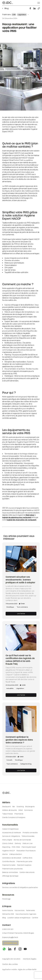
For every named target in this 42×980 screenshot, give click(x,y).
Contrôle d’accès (9, 861)
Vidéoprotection (15, 854)
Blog (4, 918)
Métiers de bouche (10, 810)
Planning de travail (29, 847)
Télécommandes (28, 836)
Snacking (20, 807)
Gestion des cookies (10, 964)
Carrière (35, 918)
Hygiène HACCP (9, 851)
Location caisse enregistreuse (19, 918)
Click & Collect (8, 843)
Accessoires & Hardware (12, 833)
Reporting (6, 847)
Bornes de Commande (22, 840)
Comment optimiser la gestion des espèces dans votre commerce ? (19, 740)
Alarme (5, 854)
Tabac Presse (8, 814)
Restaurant (6, 807)
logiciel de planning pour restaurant (17, 517)
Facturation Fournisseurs (26, 851)
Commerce (28, 810)
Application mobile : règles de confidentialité (19, 969)
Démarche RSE (8, 914)
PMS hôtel (30, 515)
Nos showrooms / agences (26, 914)
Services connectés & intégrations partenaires (20, 887)
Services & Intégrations (11, 836)
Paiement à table (9, 865)
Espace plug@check (10, 937)
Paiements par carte (24, 861)
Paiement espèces (24, 865)
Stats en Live (27, 843)
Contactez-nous (10, 943)
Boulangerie (30, 807)
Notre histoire (8, 910)
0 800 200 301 (8, 929)
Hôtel (20, 810)
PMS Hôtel (16, 847)
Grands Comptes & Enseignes (14, 817)
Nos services (19, 910)
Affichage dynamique (10, 876)
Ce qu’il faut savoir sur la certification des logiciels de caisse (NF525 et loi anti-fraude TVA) (20, 660)
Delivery (18, 843)
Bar (14, 807)
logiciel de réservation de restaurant (21, 520)
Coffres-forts (27, 858)
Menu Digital (7, 840)
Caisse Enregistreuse (10, 829)
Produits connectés (30, 833)
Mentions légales (30, 959)
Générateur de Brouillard (12, 858)
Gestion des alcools (27, 872)
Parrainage (6, 899)
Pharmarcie (19, 814)
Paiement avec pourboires (12, 869)
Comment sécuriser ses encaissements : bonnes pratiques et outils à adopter (20, 580)
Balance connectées (10, 872)
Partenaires (30, 910)
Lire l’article (21, 614)
